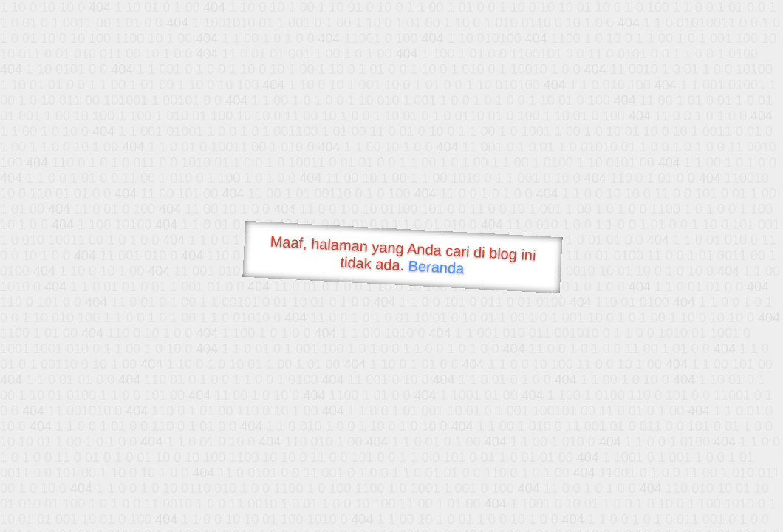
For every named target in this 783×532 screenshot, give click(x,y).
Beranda (436, 267)
